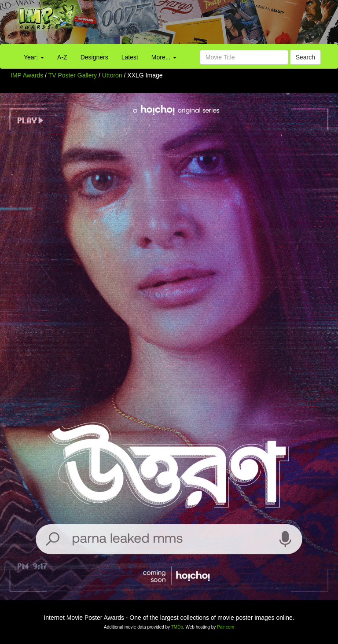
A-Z (62, 57)
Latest (130, 57)
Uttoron (113, 75)
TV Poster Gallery (73, 75)
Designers (94, 57)
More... (164, 57)
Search (305, 57)
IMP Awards (27, 75)
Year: (34, 57)
